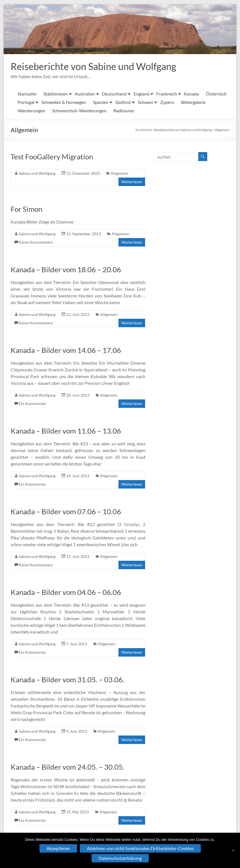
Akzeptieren (58, 848)
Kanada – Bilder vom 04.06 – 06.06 (66, 592)
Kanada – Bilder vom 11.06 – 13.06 (66, 431)
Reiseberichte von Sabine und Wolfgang (97, 66)
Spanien (101, 102)
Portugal (26, 102)
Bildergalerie (193, 102)
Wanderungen (31, 111)
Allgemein (222, 130)
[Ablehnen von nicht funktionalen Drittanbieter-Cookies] (233, 850)
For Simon (26, 209)
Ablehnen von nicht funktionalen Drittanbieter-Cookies (140, 848)
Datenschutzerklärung (120, 858)
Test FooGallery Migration (52, 157)
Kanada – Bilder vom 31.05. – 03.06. (67, 680)
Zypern (167, 102)
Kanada (191, 94)
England (141, 94)
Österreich (216, 94)
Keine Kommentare (36, 242)
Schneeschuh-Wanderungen (79, 111)
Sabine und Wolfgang (37, 174)
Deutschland (114, 94)
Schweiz (145, 102)
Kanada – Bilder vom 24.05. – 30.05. (67, 767)
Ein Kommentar (32, 404)
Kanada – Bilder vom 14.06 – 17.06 (66, 350)
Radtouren (124, 111)
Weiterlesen (132, 182)
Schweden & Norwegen (64, 102)
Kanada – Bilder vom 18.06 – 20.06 (66, 270)
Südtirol (123, 102)
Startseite (27, 94)
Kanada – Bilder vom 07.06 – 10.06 (66, 512)
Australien (85, 94)
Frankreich (167, 94)
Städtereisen (56, 94)
